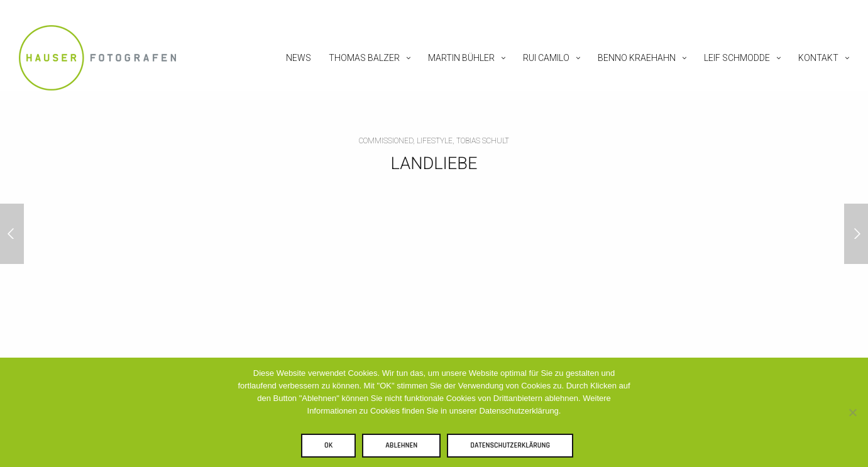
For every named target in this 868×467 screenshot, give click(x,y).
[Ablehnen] (852, 412)
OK (328, 445)
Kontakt (818, 58)
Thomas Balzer (364, 58)
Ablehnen (401, 445)
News (299, 58)
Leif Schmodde (737, 58)
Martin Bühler (461, 58)
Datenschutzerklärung (510, 445)
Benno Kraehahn (637, 58)
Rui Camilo (546, 58)
